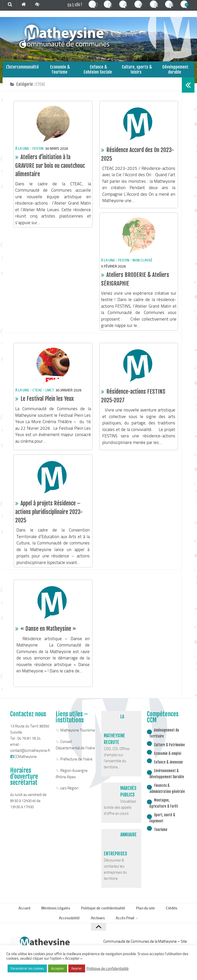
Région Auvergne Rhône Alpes (72, 781)
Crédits (170, 916)
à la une (22, 155)
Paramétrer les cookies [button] (27, 968)
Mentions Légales (57, 916)
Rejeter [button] (77, 968)
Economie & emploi (168, 760)
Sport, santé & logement (162, 825)
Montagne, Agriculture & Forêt (164, 810)
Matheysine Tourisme (78, 737)
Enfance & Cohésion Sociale (98, 74)
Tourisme (161, 836)
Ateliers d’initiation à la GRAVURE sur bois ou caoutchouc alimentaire (50, 172)
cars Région (69, 795)
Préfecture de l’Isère (76, 766)
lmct (50, 397)
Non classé (142, 267)
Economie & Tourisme (60, 74)
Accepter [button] (58, 968)
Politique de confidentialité (104, 916)
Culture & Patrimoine (169, 752)
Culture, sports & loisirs (137, 74)
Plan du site (145, 916)
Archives (97, 927)
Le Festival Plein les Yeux (47, 405)
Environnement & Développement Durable (167, 781)
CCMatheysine (23, 763)
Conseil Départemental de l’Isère (75, 752)
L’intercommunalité (22, 71)
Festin (38, 155)
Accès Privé (123, 927)
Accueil (27, 916)
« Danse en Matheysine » (48, 635)
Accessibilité (71, 927)
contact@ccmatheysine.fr (30, 757)
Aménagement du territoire (164, 740)
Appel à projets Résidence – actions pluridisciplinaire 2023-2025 (49, 519)
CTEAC (37, 397)
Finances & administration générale (167, 795)
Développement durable (175, 74)
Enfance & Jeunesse (168, 769)
